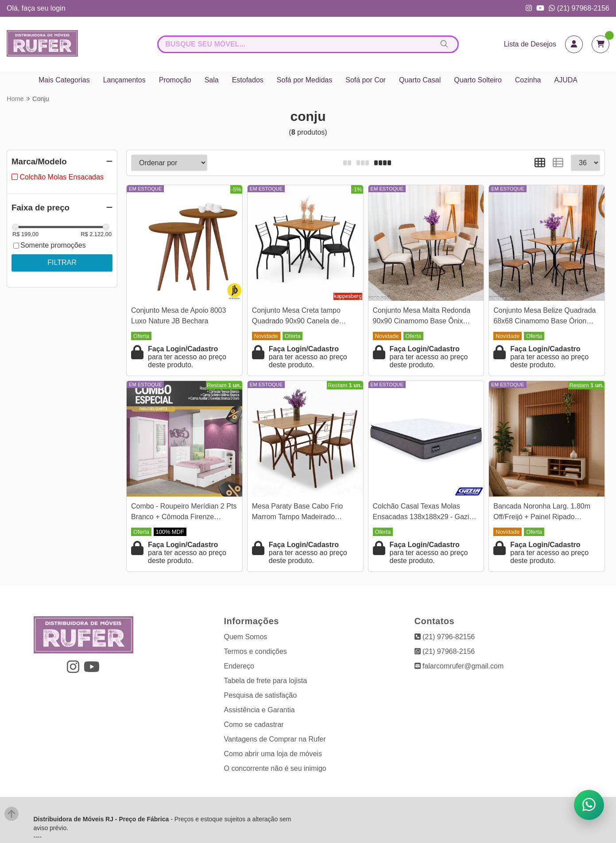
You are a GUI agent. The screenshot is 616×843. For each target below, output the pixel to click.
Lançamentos (124, 80)
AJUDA (566, 80)
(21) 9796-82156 (445, 637)
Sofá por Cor (366, 80)
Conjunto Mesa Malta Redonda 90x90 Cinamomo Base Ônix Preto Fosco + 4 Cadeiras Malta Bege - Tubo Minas (423, 317)
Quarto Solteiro (478, 80)
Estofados (248, 80)
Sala (212, 80)
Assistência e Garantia (260, 710)
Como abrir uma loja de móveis (273, 754)
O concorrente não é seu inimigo (275, 768)
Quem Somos (246, 637)
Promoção (175, 80)
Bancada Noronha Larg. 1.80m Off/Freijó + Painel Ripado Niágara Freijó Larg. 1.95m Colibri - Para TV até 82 (546, 513)
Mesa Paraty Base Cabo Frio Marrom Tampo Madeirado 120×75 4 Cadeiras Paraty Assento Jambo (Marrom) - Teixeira (297, 513)
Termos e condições (256, 651)
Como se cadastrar (254, 725)
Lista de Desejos (530, 44)
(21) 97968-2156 (579, 8)
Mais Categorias (64, 80)
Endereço (239, 666)
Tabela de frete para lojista (266, 681)
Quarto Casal (420, 80)
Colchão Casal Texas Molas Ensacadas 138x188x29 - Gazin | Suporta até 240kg (425, 513)
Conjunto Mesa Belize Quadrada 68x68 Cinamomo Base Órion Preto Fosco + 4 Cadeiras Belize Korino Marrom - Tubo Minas (544, 317)
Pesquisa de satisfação (261, 695)
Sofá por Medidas (304, 80)
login (58, 8)
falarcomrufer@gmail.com (459, 666)
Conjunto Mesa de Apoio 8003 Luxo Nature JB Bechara (178, 316)
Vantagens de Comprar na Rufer (275, 739)
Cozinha (528, 80)
